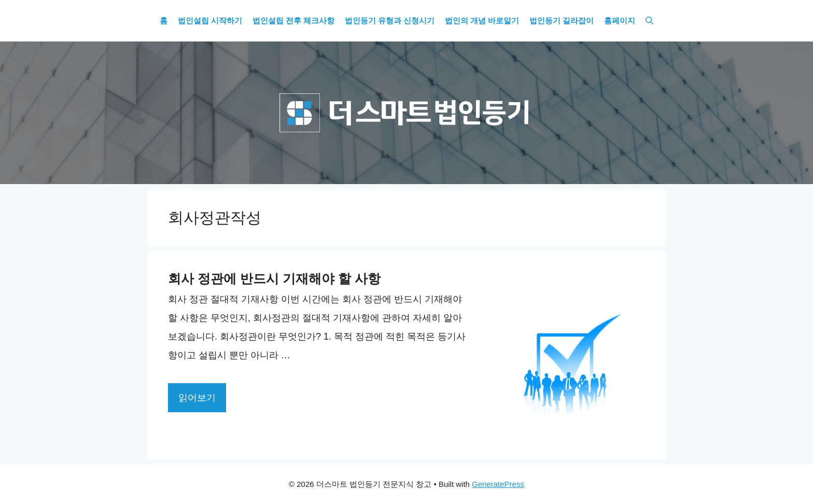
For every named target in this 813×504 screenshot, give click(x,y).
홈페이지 (620, 21)
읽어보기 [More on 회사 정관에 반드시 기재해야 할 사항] (197, 398)
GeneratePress (498, 484)
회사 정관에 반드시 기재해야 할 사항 (274, 278)
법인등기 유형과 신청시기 (390, 21)
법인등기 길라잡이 (562, 21)
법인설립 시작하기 (210, 21)
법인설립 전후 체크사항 (293, 21)
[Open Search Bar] (649, 21)
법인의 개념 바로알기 (482, 21)
